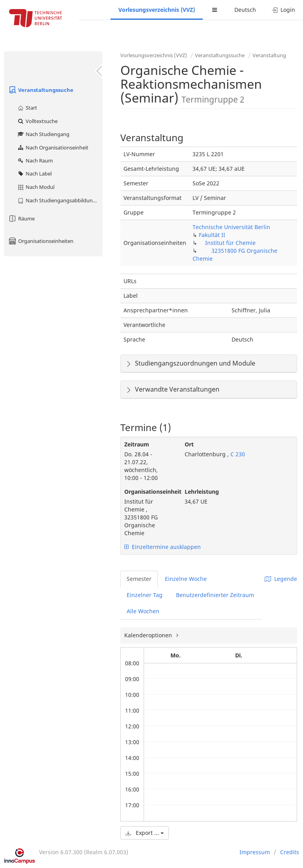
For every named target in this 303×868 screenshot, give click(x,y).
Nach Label (34, 174)
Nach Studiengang (43, 134)
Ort (189, 444)
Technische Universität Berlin (231, 227)
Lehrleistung (202, 492)
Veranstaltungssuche (41, 90)
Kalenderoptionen (149, 635)
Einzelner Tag (145, 595)
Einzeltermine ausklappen (163, 547)
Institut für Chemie (230, 243)
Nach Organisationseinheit (53, 147)
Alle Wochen (143, 611)
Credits (290, 852)
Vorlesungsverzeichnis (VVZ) (157, 10)
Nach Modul (36, 187)
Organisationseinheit (149, 492)
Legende (281, 579)
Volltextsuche (37, 121)
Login (283, 10)
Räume (21, 218)
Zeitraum (137, 444)
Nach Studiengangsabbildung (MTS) (60, 200)
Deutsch (245, 10)
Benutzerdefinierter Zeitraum (215, 595)
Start (27, 108)
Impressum (255, 852)
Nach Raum (35, 161)
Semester (139, 579)
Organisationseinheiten (41, 241)
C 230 (237, 454)
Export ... (145, 833)
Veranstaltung (269, 55)
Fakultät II (212, 235)
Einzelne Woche (186, 579)
